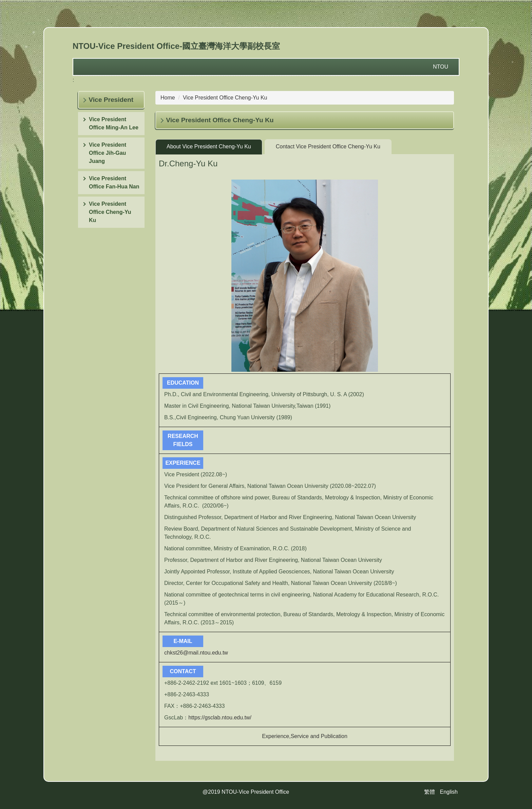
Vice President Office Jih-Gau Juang (108, 153)
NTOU (441, 67)
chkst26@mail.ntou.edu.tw (196, 653)
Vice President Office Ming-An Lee (114, 123)
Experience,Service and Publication (305, 736)
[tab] (209, 147)
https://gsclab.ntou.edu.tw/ (220, 718)
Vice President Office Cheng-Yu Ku (110, 212)
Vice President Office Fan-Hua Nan (114, 182)
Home (168, 98)
